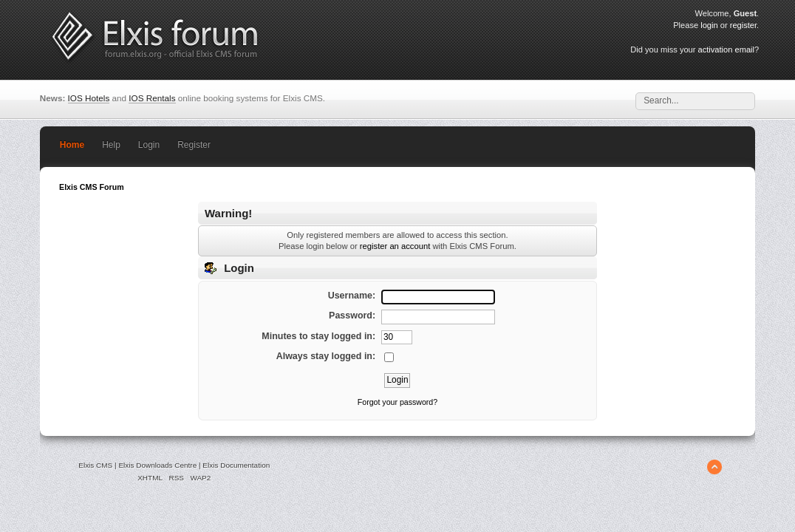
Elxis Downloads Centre (157, 465)
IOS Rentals (152, 98)
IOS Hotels (89, 98)
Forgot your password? (397, 402)
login (709, 25)
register (743, 25)
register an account (395, 246)
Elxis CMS (95, 465)
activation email (726, 50)
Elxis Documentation (236, 465)
